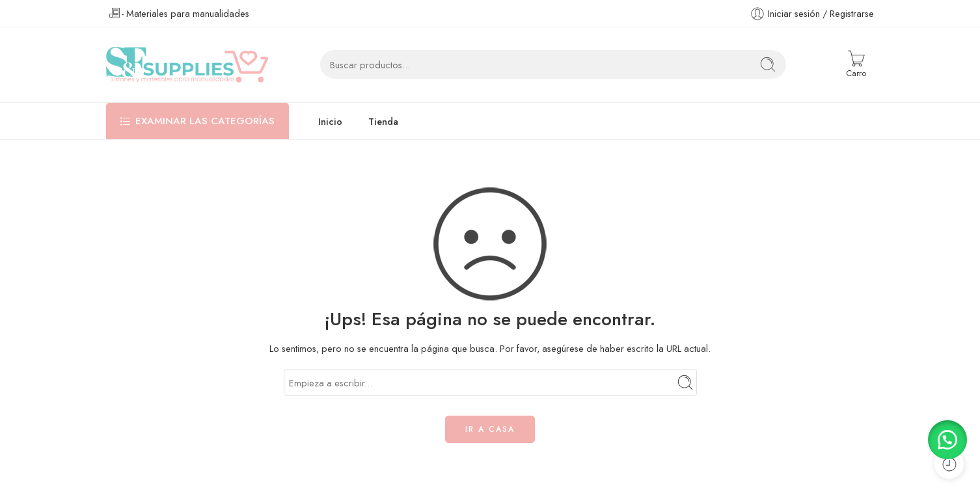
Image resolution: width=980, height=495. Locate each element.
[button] (947, 440)
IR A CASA (490, 429)
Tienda (383, 121)
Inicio (330, 121)
